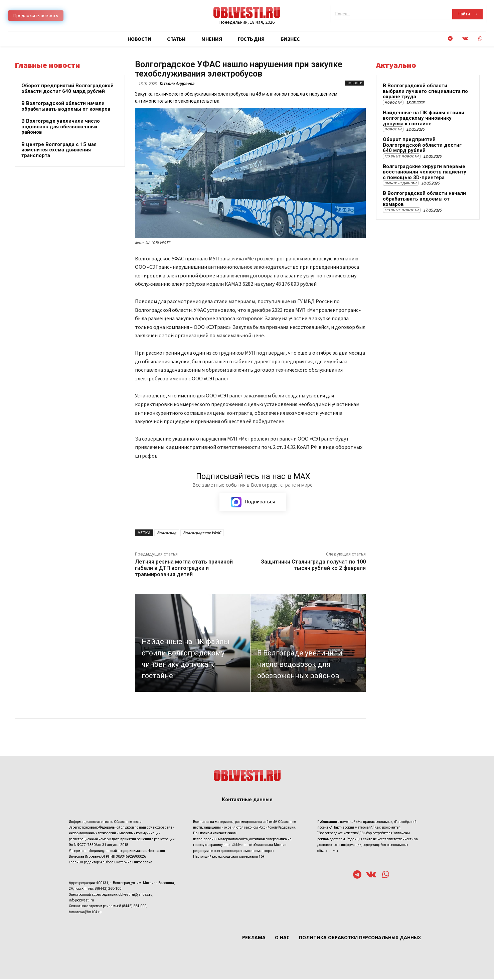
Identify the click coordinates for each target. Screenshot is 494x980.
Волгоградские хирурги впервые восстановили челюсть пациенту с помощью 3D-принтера (425, 172)
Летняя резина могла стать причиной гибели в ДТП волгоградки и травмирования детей (184, 569)
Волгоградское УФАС (202, 534)
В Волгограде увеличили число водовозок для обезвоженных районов (61, 127)
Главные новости (402, 156)
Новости (355, 83)
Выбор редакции (401, 183)
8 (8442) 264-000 (133, 907)
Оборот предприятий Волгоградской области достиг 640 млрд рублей (67, 88)
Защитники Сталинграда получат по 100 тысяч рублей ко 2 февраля (313, 566)
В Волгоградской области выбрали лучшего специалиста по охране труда (425, 91)
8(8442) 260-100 (108, 889)
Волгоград (167, 534)
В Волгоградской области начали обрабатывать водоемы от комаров (66, 106)
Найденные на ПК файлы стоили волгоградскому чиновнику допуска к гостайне (424, 118)
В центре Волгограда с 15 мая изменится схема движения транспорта (59, 150)
